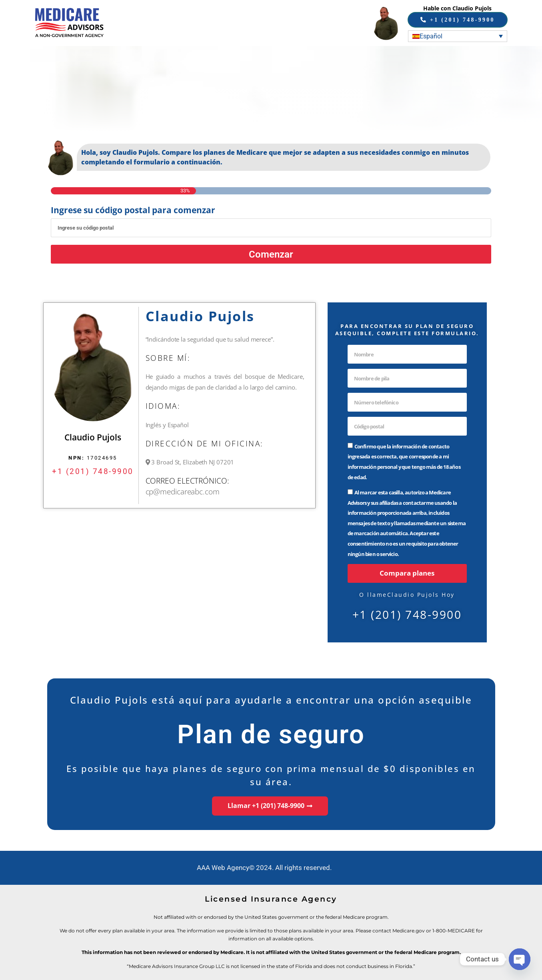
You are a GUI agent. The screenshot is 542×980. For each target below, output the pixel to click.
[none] (458, 36)
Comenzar (271, 254)
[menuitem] (458, 36)
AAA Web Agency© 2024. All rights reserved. (264, 868)
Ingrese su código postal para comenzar (133, 210)
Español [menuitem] (431, 36)
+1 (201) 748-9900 (93, 471)
